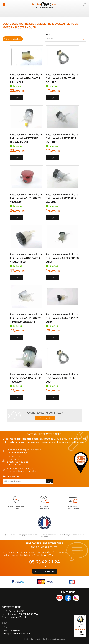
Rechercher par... (12, 476)
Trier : (47, 34)
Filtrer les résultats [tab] (13, 39)
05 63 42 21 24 (45, 562)
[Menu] (85, 616)
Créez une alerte (45, 418)
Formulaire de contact (44, 571)
